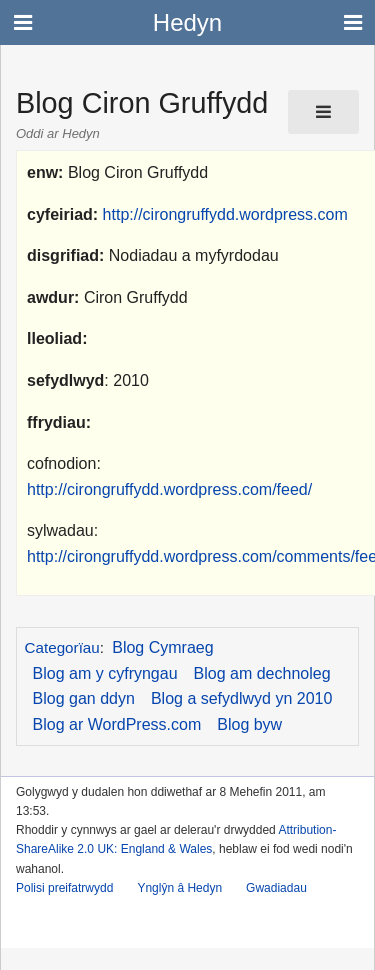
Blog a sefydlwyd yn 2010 (241, 698)
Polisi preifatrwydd (64, 888)
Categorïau (62, 647)
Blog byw (249, 724)
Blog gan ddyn (84, 698)
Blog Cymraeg (162, 647)
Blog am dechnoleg (262, 673)
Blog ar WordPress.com (117, 724)
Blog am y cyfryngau (105, 673)
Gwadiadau (276, 888)
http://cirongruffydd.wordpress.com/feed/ (169, 489)
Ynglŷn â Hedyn (179, 888)
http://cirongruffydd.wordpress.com (225, 214)
